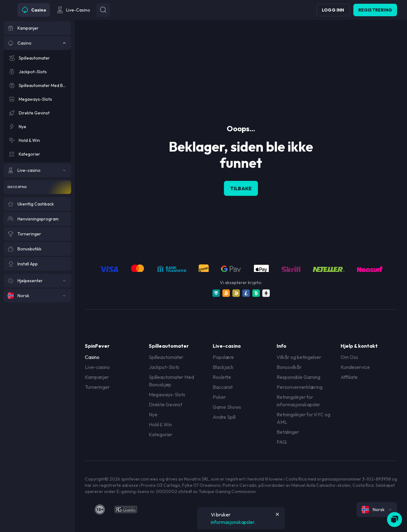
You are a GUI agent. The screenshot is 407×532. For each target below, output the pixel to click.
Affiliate (349, 377)
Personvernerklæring (300, 387)
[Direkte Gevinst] (37, 113)
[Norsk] (37, 296)
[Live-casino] (37, 170)
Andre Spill (224, 417)
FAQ (282, 442)
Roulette (222, 377)
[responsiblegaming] (126, 510)
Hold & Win (160, 424)
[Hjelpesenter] (37, 281)
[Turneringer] (37, 234)
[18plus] (100, 510)
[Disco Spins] (37, 187)
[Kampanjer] (37, 28)
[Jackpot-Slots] (37, 72)
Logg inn (333, 10)
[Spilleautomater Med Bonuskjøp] (37, 85)
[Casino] (37, 43)
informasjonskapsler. (233, 522)
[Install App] (37, 264)
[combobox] (377, 510)
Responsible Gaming (298, 377)
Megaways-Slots (167, 394)
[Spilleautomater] (37, 58)
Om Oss (349, 357)
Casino (92, 357)
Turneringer (97, 387)
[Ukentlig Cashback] (37, 204)
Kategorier (161, 434)
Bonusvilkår (289, 367)
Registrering (375, 10)
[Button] (103, 10)
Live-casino (97, 367)
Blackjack (223, 367)
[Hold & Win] (37, 140)
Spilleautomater (166, 357)
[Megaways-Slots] (37, 99)
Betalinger (288, 432)
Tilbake (241, 188)
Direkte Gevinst (165, 404)
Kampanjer (97, 377)
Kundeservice (355, 367)
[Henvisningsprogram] (37, 219)
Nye (153, 414)
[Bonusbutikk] (37, 249)
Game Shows (227, 407)
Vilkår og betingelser (299, 357)
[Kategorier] (37, 154)
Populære (223, 357)
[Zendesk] (395, 520)
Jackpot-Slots (164, 367)
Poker (219, 397)
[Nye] (37, 127)
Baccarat (223, 387)
